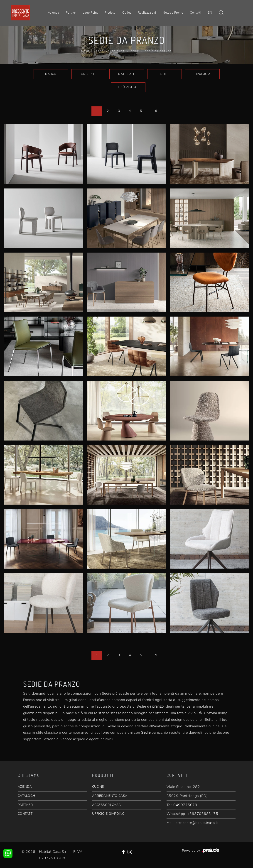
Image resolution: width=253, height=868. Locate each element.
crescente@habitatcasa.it (197, 823)
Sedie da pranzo (158, 51)
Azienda (54, 13)
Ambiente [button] (89, 74)
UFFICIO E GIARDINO (108, 814)
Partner (71, 13)
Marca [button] (51, 74)
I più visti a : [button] (128, 87)
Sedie (135, 51)
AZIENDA (25, 787)
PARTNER (25, 805)
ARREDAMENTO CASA (110, 796)
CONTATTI (26, 814)
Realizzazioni (147, 13)
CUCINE (98, 787)
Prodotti (110, 13)
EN (210, 13)
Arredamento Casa (109, 51)
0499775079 (185, 805)
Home (86, 51)
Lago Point (90, 13)
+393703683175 (203, 814)
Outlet (127, 13)
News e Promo (173, 13)
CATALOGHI (27, 796)
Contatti (195, 13)
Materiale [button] (127, 74)
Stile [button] (164, 74)
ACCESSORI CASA (107, 805)
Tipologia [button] (202, 74)
